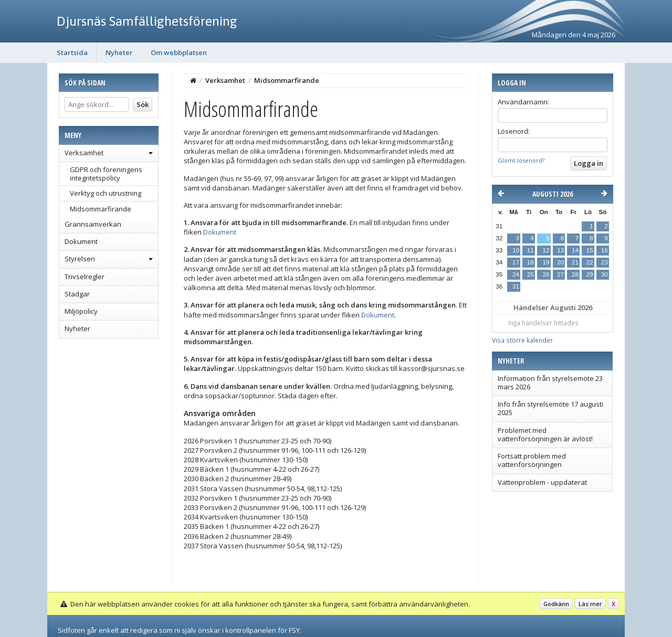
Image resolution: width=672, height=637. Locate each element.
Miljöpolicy (81, 311)
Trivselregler (85, 277)
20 (560, 262)
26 (546, 274)
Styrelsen (80, 259)
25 (531, 274)
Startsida (72, 52)
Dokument (81, 241)
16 (605, 250)
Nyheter (119, 52)
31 (516, 286)
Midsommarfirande (101, 209)
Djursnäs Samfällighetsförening (147, 21)
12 (546, 250)
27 (560, 274)
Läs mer (590, 604)
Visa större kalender (522, 340)
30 (605, 274)
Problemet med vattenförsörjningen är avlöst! (545, 434)
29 (590, 274)
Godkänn (556, 604)
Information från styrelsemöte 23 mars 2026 (550, 383)
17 (516, 262)
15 (590, 250)
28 (575, 274)
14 (575, 250)
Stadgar (77, 294)
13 (560, 250)
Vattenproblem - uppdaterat (542, 482)
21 (575, 262)
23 (605, 262)
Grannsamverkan (93, 224)
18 (531, 262)
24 (516, 274)
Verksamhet (84, 153)
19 (546, 262)
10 (516, 250)
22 (590, 262)
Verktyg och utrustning (106, 193)
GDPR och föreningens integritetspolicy (106, 174)
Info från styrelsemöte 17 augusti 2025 (550, 408)
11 (531, 250)
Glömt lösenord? (521, 160)
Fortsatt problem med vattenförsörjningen (532, 460)
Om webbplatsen (179, 52)
